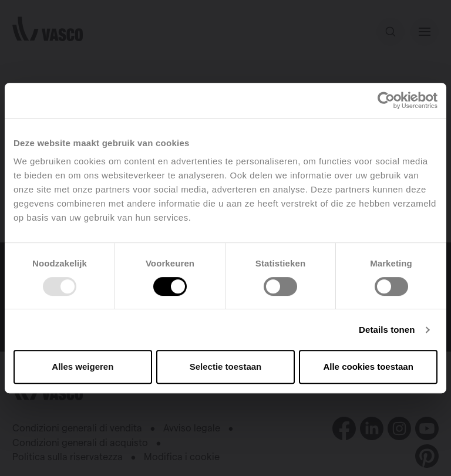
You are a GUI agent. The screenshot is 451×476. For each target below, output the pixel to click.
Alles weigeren (83, 367)
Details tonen (387, 330)
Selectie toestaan (226, 367)
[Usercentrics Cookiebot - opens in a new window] (386, 100)
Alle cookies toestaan (368, 367)
